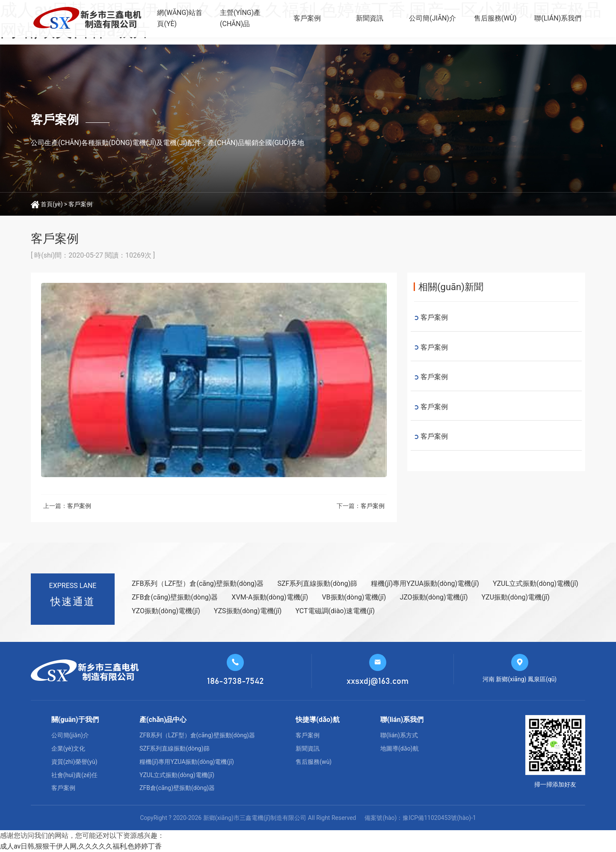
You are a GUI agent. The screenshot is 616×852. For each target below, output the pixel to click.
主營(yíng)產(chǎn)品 (240, 18)
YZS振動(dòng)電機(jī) (248, 611)
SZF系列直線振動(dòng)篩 (317, 583)
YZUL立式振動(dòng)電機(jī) (536, 583)
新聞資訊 (370, 18)
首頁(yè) (52, 204)
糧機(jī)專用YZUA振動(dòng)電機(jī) (425, 583)
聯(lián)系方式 (399, 735)
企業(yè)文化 (68, 748)
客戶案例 (307, 18)
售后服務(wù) (495, 18)
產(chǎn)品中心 (163, 720)
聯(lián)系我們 (558, 18)
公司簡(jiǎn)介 (432, 18)
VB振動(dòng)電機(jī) (354, 597)
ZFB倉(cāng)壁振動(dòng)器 (175, 597)
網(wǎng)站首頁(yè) (180, 18)
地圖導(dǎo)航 (400, 748)
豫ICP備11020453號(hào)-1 (439, 818)
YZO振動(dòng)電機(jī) (166, 611)
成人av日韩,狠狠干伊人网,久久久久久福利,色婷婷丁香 (81, 846)
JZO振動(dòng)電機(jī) (434, 597)
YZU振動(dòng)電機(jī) (515, 597)
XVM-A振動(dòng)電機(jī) (270, 597)
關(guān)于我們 (75, 720)
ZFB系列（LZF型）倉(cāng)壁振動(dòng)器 (198, 583)
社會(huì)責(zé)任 (75, 775)
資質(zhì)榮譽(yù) (74, 762)
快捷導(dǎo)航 (317, 720)
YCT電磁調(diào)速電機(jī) (335, 611)
